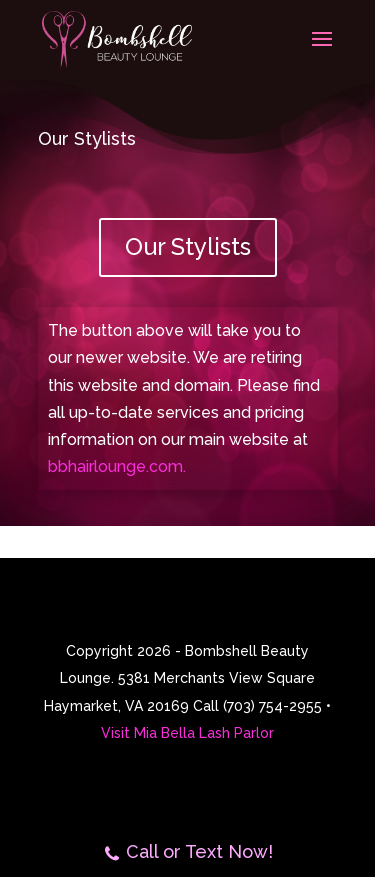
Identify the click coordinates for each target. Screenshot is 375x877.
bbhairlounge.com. (117, 466)
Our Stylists (188, 246)
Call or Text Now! (188, 854)
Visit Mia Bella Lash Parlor (187, 733)
